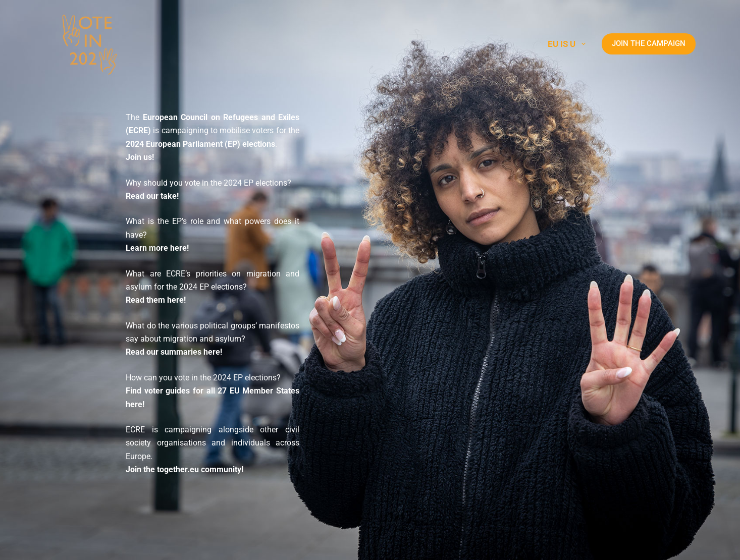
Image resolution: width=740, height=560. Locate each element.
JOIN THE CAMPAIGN (649, 43)
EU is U (568, 44)
